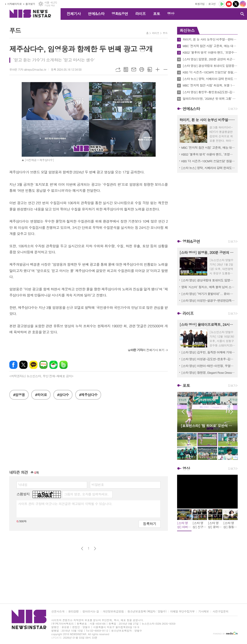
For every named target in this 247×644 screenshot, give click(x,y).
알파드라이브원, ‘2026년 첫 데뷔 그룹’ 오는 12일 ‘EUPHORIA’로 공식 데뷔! (210, 99)
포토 (156, 14)
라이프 (140, 14)
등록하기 (150, 524)
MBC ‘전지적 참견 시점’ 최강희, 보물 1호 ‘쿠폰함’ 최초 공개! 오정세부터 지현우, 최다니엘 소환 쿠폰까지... (210, 85)
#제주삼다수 (88, 395)
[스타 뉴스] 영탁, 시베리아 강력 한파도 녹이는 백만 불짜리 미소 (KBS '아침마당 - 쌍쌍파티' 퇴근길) (210, 79)
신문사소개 (58, 611)
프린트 (142, 69)
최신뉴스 (187, 30)
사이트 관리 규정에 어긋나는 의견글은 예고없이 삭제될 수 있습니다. (65, 504)
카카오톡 (33, 365)
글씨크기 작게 (165, 69)
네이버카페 (53, 365)
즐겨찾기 (30, 4)
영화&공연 (120, 14)
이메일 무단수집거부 (182, 611)
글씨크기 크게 (158, 69)
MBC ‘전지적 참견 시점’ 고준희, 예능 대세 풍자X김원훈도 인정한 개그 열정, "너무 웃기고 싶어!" (210, 46)
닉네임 (23, 485)
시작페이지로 (14, 4)
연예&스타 (96, 14)
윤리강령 (73, 611)
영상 (171, 14)
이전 (82, 549)
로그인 (212, 4)
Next (232, 412)
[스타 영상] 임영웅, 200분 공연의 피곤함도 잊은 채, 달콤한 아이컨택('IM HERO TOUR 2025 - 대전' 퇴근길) (210, 59)
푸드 (165, 33)
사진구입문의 (220, 611)
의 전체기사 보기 (146, 350)
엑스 (23, 365)
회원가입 (200, 4)
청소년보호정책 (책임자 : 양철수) (147, 611)
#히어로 (41, 395)
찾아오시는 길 (91, 611)
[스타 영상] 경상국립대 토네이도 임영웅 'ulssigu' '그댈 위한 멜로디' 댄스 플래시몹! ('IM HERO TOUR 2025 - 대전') (210, 66)
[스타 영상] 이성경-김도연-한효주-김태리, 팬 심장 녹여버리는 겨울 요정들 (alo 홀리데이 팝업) (208, 359)
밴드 (63, 365)
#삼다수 (63, 395)
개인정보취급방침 (113, 611)
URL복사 (118, 69)
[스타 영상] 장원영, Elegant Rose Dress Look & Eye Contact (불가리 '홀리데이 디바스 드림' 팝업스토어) (208, 372)
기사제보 (204, 611)
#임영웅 (19, 395)
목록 (126, 69)
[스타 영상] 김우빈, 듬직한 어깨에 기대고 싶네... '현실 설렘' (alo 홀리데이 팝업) (208, 352)
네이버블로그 (43, 365)
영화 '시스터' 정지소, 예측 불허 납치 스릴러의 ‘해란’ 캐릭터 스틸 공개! (208, 287)
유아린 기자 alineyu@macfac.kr (28, 69)
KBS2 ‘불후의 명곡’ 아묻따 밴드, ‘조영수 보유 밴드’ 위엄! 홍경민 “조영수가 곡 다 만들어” (210, 52)
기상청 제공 (50, 5)
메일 (134, 69)
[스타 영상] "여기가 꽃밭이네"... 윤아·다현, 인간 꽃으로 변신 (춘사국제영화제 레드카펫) (208, 294)
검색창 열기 (242, 14)
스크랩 (150, 69)
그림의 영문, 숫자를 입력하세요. (86, 494)
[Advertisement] (89, 437)
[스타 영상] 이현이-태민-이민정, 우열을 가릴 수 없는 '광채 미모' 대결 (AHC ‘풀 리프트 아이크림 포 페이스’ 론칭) (208, 366)
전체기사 (74, 14)
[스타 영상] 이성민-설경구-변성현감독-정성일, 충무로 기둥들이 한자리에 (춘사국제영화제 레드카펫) (208, 300)
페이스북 (13, 365)
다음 (95, 549)
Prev (183, 412)
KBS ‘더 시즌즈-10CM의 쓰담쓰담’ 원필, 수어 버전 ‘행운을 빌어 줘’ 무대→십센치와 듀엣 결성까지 (210, 72)
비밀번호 (98, 485)
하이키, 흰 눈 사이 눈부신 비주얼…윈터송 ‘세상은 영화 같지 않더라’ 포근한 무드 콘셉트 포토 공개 (210, 39)
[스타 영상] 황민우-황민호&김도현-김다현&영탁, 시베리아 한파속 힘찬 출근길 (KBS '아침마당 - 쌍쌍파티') (210, 92)
